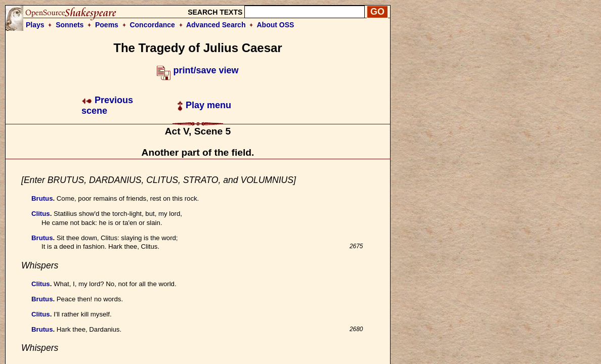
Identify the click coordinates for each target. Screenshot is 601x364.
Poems (107, 25)
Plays (35, 25)
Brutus (42, 198)
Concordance (152, 25)
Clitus (41, 214)
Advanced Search (216, 25)
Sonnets (70, 25)
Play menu (204, 105)
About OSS (276, 25)
